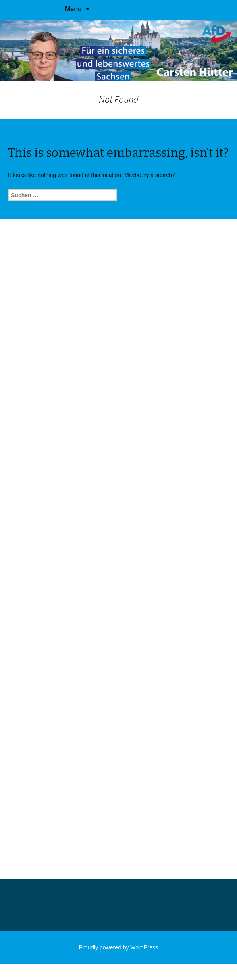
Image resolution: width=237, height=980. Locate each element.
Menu (73, 9)
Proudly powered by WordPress (119, 947)
